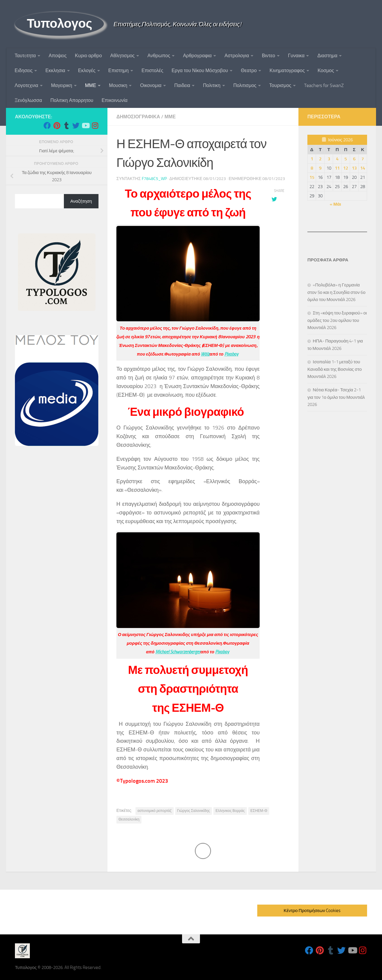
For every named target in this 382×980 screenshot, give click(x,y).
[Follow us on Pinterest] (57, 125)
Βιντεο (268, 56)
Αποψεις (58, 56)
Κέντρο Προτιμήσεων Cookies (312, 911)
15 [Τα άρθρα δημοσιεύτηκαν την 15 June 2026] (312, 177)
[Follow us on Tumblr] (66, 125)
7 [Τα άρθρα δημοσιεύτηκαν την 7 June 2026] (363, 159)
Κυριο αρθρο (88, 56)
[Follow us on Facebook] (47, 125)
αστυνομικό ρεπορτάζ (155, 811)
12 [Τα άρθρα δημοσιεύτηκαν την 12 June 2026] (346, 168)
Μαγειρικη (62, 85)
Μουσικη (118, 85)
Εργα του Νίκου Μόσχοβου (200, 70)
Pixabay (231, 354)
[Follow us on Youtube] (85, 125)
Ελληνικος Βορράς (230, 811)
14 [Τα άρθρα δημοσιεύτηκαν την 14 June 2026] (363, 168)
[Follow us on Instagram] (95, 125)
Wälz (205, 354)
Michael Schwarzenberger (178, 652)
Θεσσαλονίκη (129, 819)
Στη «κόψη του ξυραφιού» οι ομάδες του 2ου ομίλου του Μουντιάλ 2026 (337, 320)
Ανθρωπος (159, 56)
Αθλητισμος (122, 56)
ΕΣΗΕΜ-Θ (259, 811)
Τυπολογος (59, 24)
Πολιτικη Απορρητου (72, 100)
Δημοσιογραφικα (138, 117)
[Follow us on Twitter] (76, 125)
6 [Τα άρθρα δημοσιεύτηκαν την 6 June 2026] (354, 159)
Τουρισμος (280, 85)
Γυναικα (296, 56)
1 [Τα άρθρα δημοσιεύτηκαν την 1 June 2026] (312, 159)
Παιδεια (182, 85)
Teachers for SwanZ (324, 85)
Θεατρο (249, 70)
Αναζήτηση (81, 201)
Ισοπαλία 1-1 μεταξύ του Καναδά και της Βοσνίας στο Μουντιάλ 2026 (335, 369)
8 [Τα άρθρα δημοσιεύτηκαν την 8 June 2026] (312, 168)
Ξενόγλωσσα (28, 100)
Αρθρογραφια (197, 56)
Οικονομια (151, 85)
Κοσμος (326, 70)
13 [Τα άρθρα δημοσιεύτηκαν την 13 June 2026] (354, 168)
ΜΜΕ (91, 85)
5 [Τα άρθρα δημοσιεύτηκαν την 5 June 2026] (346, 159)
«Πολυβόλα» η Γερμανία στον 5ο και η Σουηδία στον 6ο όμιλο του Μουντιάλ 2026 (336, 292)
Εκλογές (87, 70)
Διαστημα (327, 56)
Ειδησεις (24, 70)
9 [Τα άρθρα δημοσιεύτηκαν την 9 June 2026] (320, 168)
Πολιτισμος (245, 85)
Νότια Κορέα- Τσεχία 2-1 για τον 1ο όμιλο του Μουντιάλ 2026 (336, 397)
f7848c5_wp (154, 179)
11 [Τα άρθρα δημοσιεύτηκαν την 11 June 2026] (337, 168)
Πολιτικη (212, 85)
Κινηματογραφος (287, 70)
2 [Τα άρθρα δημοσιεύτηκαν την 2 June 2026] (320, 159)
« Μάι (335, 204)
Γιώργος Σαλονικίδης (194, 811)
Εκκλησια (55, 70)
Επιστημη (118, 70)
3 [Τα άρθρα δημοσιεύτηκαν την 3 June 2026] (329, 159)
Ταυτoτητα (25, 56)
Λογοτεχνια (26, 85)
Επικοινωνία (114, 100)
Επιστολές (152, 70)
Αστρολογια (237, 56)
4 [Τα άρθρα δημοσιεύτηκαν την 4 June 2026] (337, 159)
